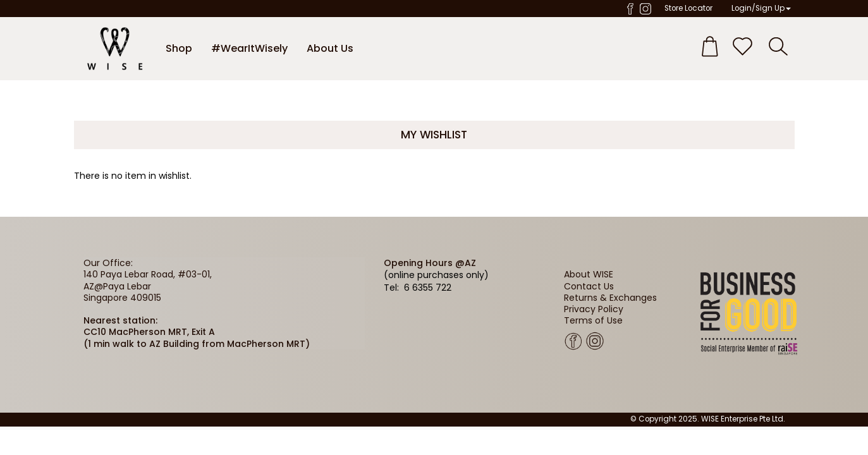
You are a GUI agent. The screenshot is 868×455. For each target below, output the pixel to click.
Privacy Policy (594, 309)
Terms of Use (593, 320)
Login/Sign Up (761, 8)
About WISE (589, 274)
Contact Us (589, 286)
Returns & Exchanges (610, 298)
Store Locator (688, 8)
